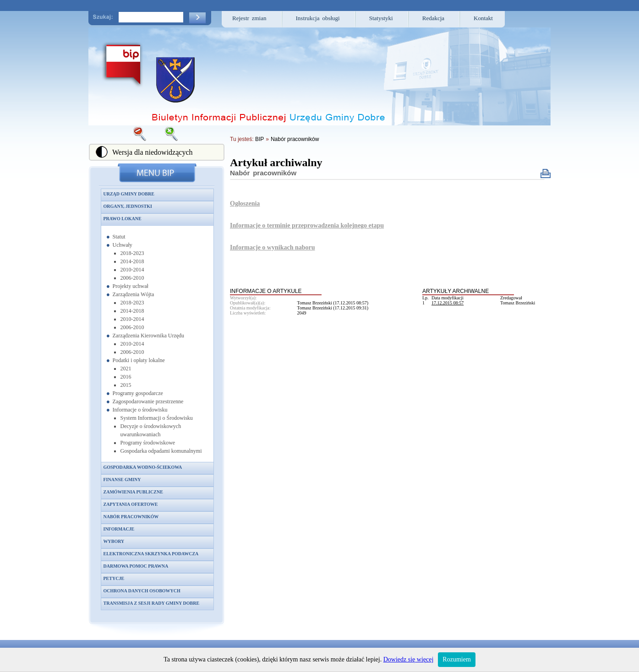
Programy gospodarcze (138, 393)
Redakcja (433, 18)
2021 (126, 369)
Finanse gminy (122, 480)
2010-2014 (132, 270)
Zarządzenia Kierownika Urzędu (149, 336)
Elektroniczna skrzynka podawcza (151, 554)
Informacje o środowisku (140, 410)
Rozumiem (456, 659)
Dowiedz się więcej (409, 659)
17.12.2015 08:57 (448, 303)
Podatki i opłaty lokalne (139, 360)
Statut (119, 237)
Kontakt (483, 18)
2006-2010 (132, 278)
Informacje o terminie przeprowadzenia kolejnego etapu (307, 225)
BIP (259, 139)
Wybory (114, 541)
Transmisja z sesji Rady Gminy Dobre (152, 603)
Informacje (119, 529)
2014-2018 (132, 261)
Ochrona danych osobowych (142, 591)
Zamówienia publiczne (133, 492)
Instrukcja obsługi (318, 18)
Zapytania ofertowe (131, 504)
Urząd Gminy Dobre (129, 194)
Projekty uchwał (131, 286)
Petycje (114, 578)
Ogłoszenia (245, 203)
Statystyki (381, 18)
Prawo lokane (123, 219)
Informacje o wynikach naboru (273, 247)
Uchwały (123, 245)
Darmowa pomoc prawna (136, 566)
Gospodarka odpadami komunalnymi (161, 451)
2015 (126, 385)
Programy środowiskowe (148, 443)
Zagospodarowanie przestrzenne (148, 401)
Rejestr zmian (249, 18)
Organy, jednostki (128, 206)
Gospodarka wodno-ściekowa (143, 467)
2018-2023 (132, 253)
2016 (126, 377)
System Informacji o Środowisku (157, 418)
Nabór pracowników (131, 517)
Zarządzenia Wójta (134, 294)
